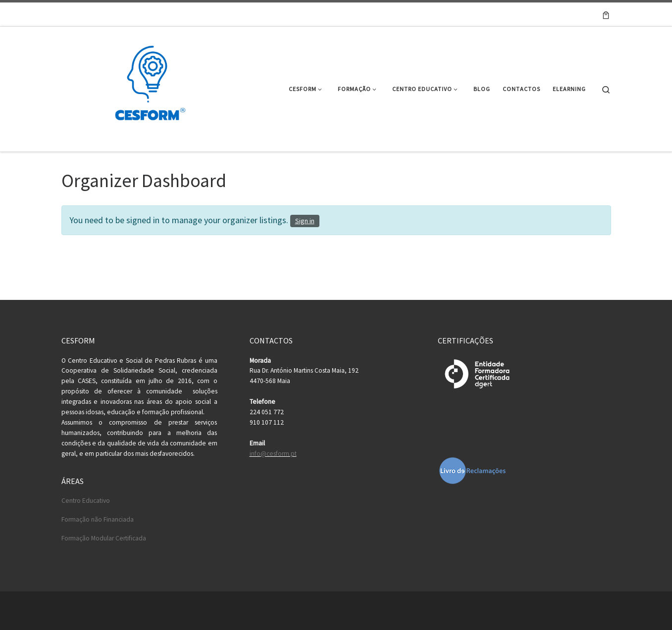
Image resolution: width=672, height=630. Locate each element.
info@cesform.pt (273, 454)
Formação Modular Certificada (104, 538)
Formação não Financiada (98, 519)
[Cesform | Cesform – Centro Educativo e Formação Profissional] (147, 87)
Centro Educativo (86, 501)
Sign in (305, 221)
